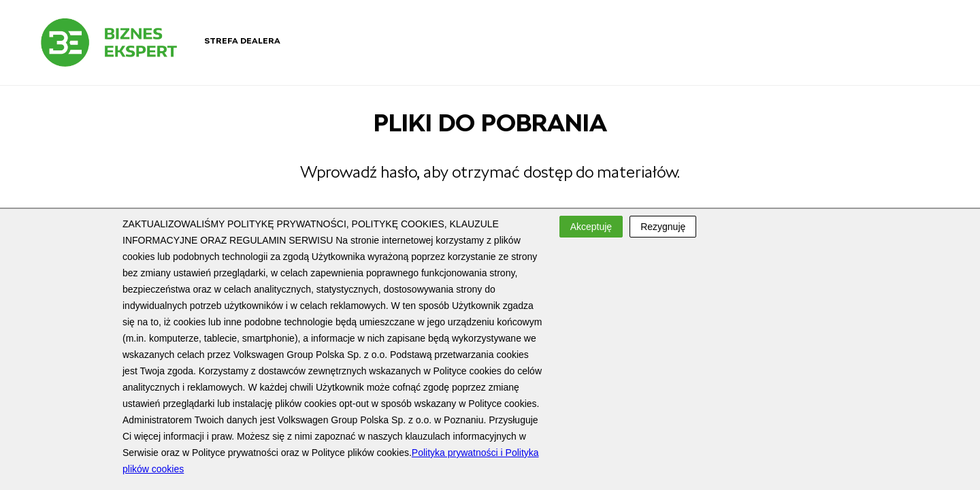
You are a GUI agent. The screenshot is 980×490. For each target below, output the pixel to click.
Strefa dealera (242, 41)
